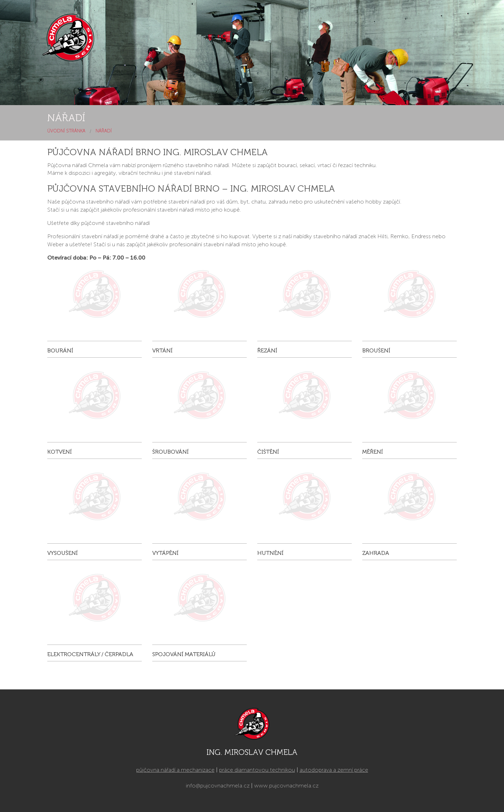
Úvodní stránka (66, 131)
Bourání (60, 350)
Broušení (376, 350)
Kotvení (59, 452)
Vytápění (165, 553)
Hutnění (270, 553)
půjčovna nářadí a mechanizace (175, 770)
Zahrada (376, 553)
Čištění (268, 452)
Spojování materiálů (184, 654)
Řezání (267, 350)
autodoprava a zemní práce (334, 770)
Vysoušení (62, 553)
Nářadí (104, 131)
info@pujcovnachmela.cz (218, 786)
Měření (373, 452)
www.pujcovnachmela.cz (286, 786)
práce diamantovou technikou (257, 770)
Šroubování (170, 452)
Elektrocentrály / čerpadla (90, 654)
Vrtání (162, 350)
